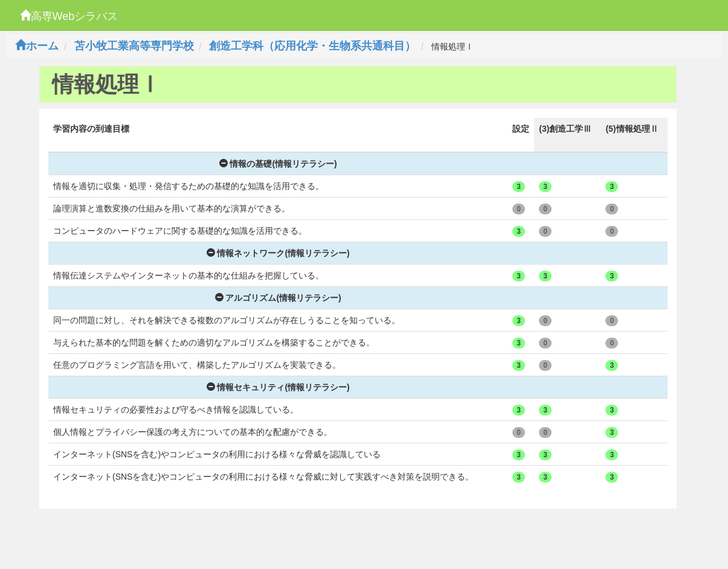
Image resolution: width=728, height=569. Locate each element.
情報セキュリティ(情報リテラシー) (278, 387)
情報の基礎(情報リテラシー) (278, 164)
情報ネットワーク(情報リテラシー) (278, 253)
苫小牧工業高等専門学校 (134, 46)
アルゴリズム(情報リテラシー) (278, 298)
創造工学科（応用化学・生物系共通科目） (312, 46)
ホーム (37, 46)
